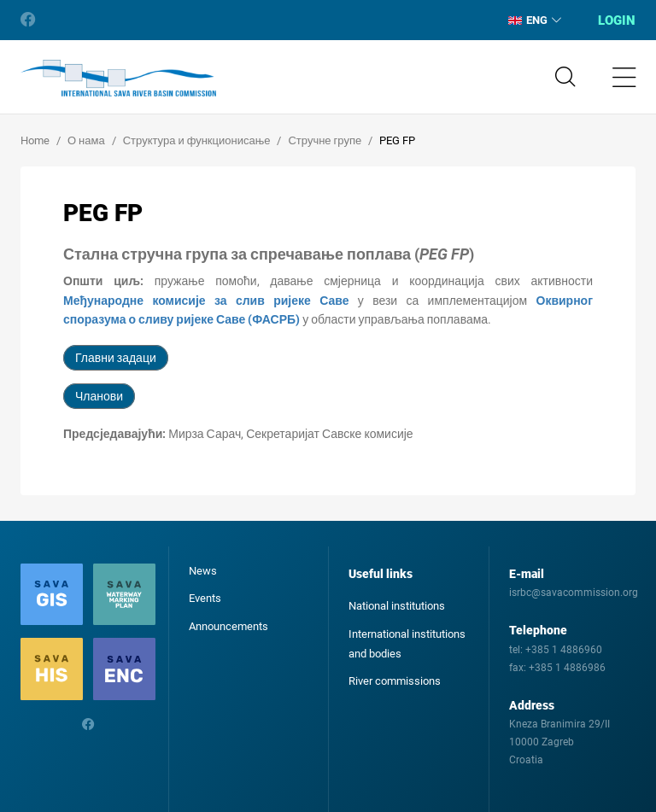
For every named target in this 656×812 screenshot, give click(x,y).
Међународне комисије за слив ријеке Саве (206, 301)
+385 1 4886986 (567, 668)
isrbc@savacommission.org (574, 593)
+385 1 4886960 (564, 650)
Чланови (99, 396)
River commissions (395, 681)
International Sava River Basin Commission (118, 79)
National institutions (397, 606)
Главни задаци (116, 358)
